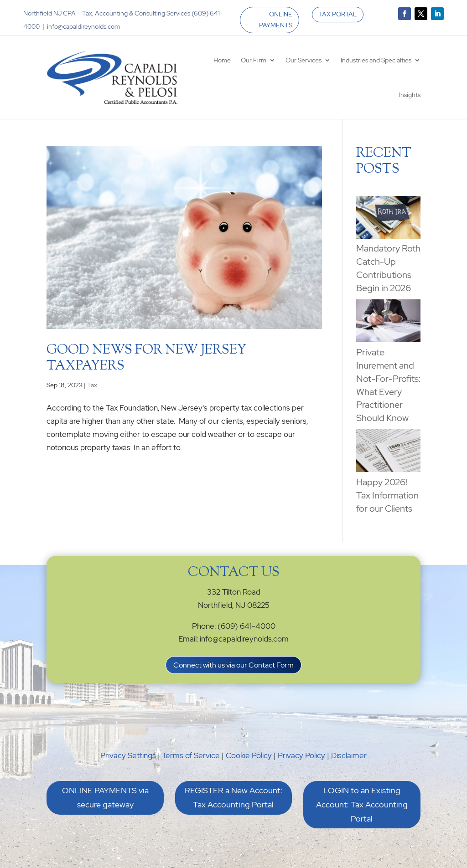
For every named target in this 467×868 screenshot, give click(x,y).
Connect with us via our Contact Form (233, 665)
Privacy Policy (301, 755)
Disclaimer (349, 755)
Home (222, 60)
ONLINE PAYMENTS (276, 20)
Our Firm (254, 60)
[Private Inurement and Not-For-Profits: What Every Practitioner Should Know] (388, 323)
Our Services (304, 60)
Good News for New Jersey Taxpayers (146, 358)
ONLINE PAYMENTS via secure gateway (105, 797)
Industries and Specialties (376, 60)
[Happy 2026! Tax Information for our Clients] (388, 452)
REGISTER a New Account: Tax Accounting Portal (233, 797)
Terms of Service (191, 755)
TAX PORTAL (338, 14)
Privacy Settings (128, 755)
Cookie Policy (249, 755)
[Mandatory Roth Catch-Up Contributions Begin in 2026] (388, 219)
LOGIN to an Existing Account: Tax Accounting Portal (362, 804)
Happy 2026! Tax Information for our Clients (387, 495)
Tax (92, 385)
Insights (410, 95)
